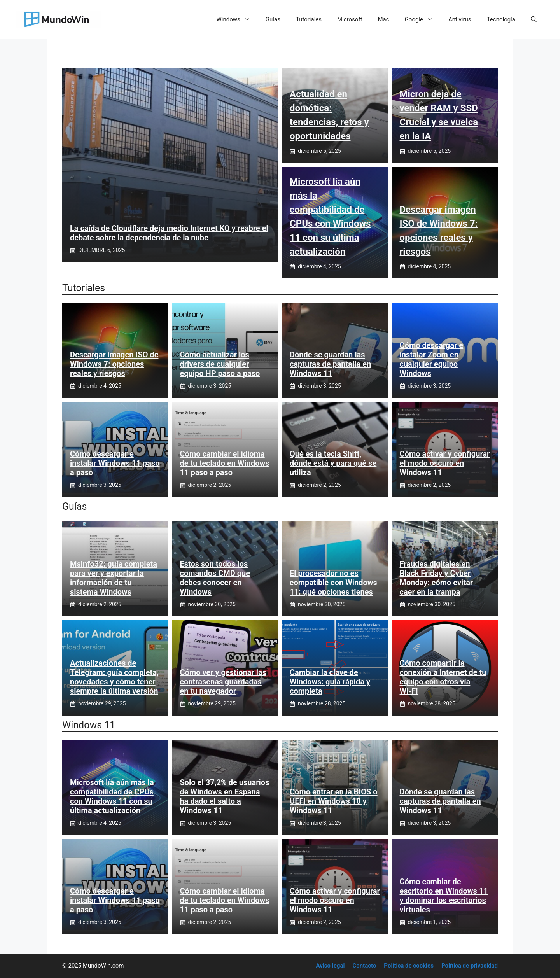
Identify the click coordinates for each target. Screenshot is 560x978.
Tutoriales (309, 19)
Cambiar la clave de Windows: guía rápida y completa (330, 682)
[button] (534, 19)
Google (423, 19)
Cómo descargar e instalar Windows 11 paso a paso (115, 463)
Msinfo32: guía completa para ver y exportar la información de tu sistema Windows (114, 578)
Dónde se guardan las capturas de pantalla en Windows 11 (330, 364)
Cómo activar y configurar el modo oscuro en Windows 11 (445, 463)
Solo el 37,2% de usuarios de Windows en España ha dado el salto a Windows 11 (225, 796)
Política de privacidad (470, 966)
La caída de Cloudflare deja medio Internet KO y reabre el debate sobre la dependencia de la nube (169, 233)
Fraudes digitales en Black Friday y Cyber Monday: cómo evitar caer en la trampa (437, 578)
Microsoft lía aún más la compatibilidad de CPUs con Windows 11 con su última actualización (112, 796)
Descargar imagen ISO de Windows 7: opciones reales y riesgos (114, 364)
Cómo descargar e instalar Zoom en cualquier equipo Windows (432, 359)
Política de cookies (409, 966)
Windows (237, 19)
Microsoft (350, 19)
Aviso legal (331, 966)
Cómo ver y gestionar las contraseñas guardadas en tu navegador (223, 682)
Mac (384, 19)
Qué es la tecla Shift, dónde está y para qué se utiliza (333, 463)
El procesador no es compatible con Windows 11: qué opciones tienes (333, 583)
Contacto (364, 966)
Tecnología (501, 19)
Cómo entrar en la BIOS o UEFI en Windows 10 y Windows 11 (334, 801)
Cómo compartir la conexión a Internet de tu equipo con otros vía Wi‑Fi (443, 677)
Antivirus (460, 19)
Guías (273, 19)
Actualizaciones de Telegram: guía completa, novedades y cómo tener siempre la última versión (114, 677)
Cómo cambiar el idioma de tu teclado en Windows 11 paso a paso (225, 463)
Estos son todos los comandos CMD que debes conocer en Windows (215, 578)
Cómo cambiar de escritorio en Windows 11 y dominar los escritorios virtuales (444, 896)
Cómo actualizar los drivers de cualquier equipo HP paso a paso (220, 364)
